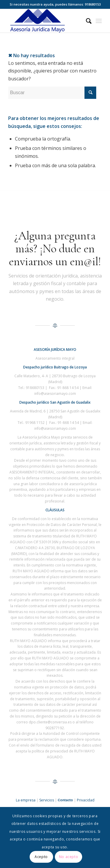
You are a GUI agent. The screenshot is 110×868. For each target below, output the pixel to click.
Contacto (65, 800)
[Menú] (99, 21)
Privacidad (86, 800)
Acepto (41, 857)
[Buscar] (86, 21)
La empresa (26, 800)
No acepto (68, 857)
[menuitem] (86, 21)
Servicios (47, 800)
